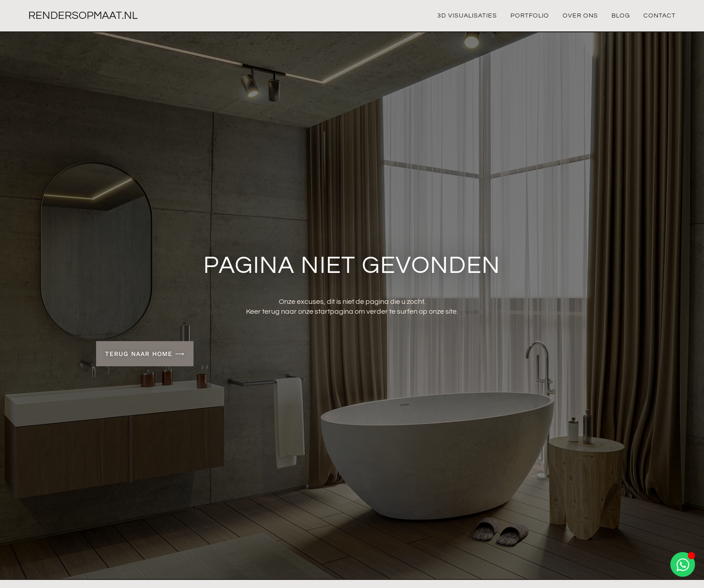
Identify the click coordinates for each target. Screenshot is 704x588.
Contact (660, 16)
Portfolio (530, 16)
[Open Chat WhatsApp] (683, 564)
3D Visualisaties (467, 16)
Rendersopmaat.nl (83, 15)
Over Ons (580, 16)
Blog (621, 16)
